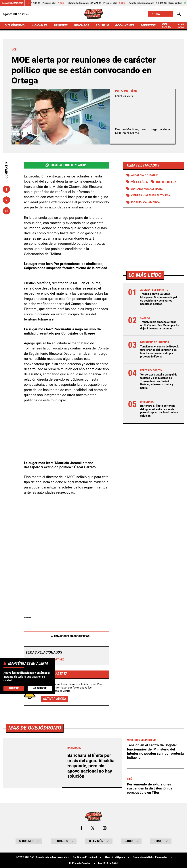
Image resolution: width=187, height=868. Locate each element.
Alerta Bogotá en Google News (66, 636)
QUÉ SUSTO (167, 25)
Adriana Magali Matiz (147, 189)
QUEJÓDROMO (15, 25)
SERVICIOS (148, 25)
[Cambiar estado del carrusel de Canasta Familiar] (28, 3)
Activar (14, 688)
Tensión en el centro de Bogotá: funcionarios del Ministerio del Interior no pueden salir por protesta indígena (160, 352)
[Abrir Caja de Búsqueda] (179, 14)
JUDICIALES (39, 25)
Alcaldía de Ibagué (145, 175)
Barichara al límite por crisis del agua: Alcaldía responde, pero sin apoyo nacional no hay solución (159, 411)
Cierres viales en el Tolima (151, 196)
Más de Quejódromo (35, 830)
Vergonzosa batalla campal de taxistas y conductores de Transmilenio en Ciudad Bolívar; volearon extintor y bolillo (159, 381)
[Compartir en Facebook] (6, 189)
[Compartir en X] (6, 200)
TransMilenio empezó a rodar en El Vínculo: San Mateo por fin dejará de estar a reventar (160, 325)
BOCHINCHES (125, 25)
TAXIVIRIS (61, 25)
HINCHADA (82, 25)
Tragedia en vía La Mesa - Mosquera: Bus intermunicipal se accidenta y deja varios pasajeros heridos (159, 299)
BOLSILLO (102, 25)
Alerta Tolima (129, 91)
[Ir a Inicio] (94, 14)
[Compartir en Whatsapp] (6, 211)
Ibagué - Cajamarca (145, 202)
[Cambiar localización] (161, 14)
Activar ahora (55, 699)
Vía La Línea (139, 182)
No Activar (40, 688)
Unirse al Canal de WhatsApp (66, 165)
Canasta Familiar (12, 3)
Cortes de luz (166, 182)
